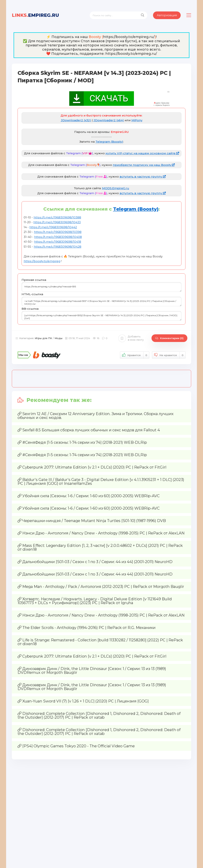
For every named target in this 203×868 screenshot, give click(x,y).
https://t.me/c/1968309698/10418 (58, 242)
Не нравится (169, 355)
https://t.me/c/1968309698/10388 (57, 217)
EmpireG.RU (35, 15)
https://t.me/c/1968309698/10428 (58, 247)
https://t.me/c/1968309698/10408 (58, 237)
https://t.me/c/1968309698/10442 (53, 227)
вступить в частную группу (143, 177)
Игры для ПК (43, 338)
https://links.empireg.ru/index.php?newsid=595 (101, 287)
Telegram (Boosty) (109, 142)
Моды (58, 338)
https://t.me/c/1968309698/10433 (57, 222)
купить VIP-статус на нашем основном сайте (142, 153)
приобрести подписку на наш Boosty (144, 165)
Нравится (135, 355)
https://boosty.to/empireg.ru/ (129, 37)
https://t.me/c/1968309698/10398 (58, 232)
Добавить (131, 338)
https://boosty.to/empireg (42, 261)
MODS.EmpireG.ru (116, 188)
